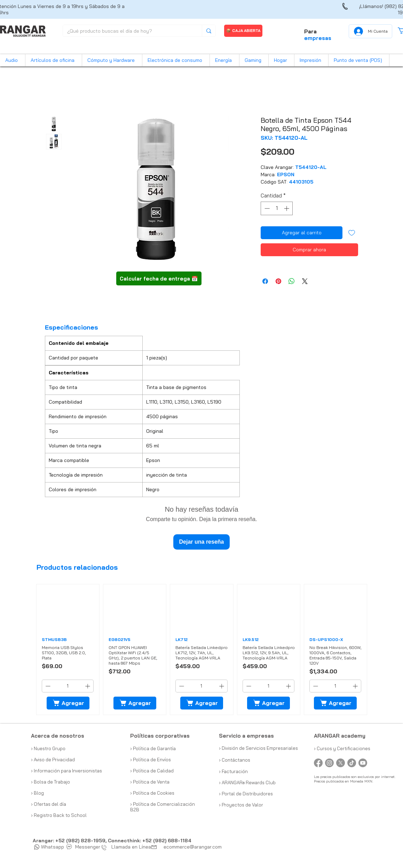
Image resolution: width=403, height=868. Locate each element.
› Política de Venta (150, 782)
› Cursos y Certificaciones (342, 748)
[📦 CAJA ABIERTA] (243, 31)
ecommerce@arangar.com (193, 847)
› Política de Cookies (152, 793)
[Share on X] (305, 281)
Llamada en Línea (128, 847)
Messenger (84, 847)
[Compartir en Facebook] (265, 281)
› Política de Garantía (153, 748)
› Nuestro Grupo (48, 748)
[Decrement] (266, 208)
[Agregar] (68, 703)
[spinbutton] (277, 208)
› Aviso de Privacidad (53, 760)
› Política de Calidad (152, 771)
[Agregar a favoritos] (352, 233)
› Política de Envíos (151, 760)
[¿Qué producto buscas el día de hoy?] (127, 31)
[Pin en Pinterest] (278, 281)
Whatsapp (49, 847)
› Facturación (233, 771)
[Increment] (287, 208)
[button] (13, 60)
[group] (202, 650)
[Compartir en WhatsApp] (292, 281)
